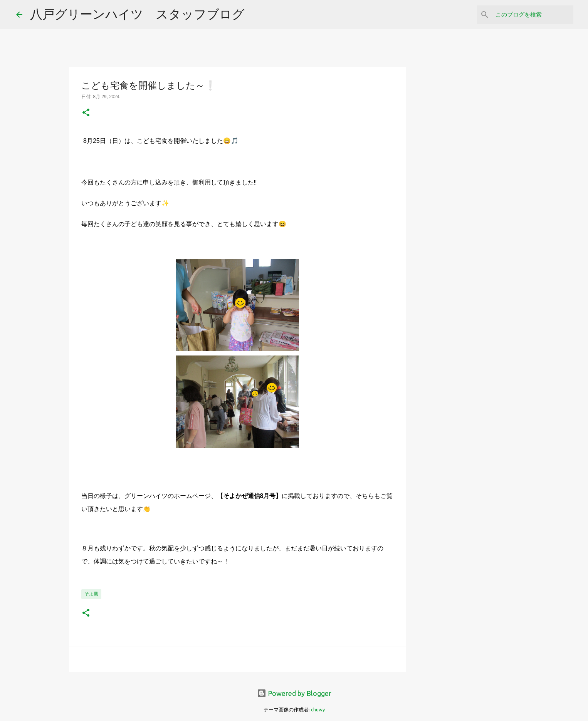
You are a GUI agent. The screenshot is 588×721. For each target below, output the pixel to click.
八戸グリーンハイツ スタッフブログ (137, 14)
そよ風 (91, 594)
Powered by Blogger (294, 693)
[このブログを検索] (533, 15)
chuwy (318, 709)
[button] (86, 113)
